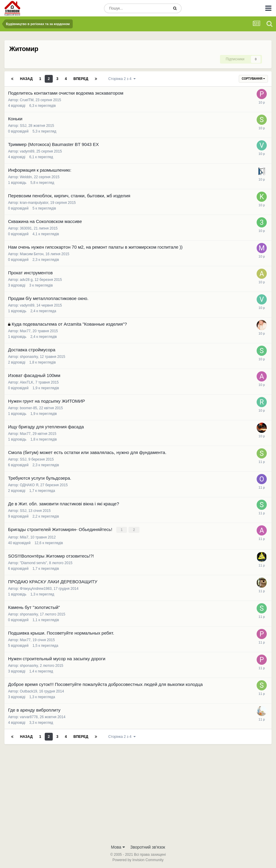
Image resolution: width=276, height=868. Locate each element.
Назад (26, 79)
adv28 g (26, 280)
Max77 (25, 331)
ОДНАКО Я (29, 485)
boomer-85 (29, 408)
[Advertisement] (138, 796)
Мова (118, 847)
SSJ (23, 126)
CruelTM (27, 100)
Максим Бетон (32, 254)
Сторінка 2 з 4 (122, 79)
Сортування (253, 79)
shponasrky (29, 357)
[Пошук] (136, 8)
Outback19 (29, 691)
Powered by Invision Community (138, 859)
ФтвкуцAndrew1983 (36, 588)
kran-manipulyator (34, 203)
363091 (26, 228)
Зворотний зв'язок (148, 847)
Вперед (81, 79)
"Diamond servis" (34, 562)
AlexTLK (27, 382)
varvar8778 (29, 716)
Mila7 (24, 537)
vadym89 (27, 151)
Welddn (26, 177)
